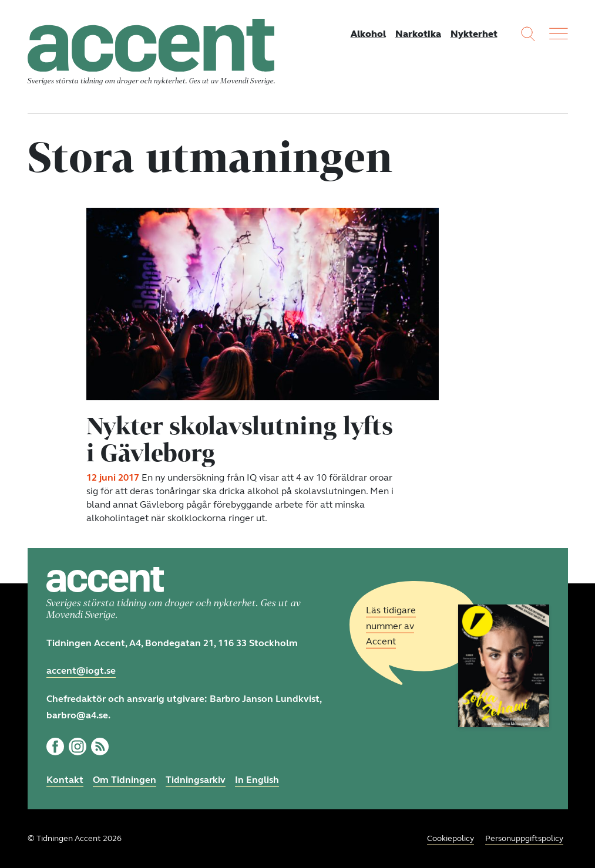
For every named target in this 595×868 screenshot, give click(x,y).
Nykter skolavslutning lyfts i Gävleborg (240, 439)
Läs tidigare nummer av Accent (391, 626)
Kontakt (65, 780)
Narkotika (418, 34)
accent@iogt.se (81, 671)
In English (257, 780)
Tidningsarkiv (196, 780)
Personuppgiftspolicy (524, 838)
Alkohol (368, 34)
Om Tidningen (125, 780)
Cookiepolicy (451, 838)
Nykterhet (474, 34)
